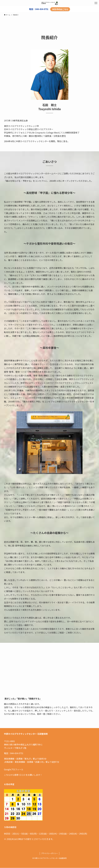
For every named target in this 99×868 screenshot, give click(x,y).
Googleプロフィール (14, 769)
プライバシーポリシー (49, 853)
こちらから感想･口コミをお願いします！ (23, 775)
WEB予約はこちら (60, 9)
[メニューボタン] (96, 3)
